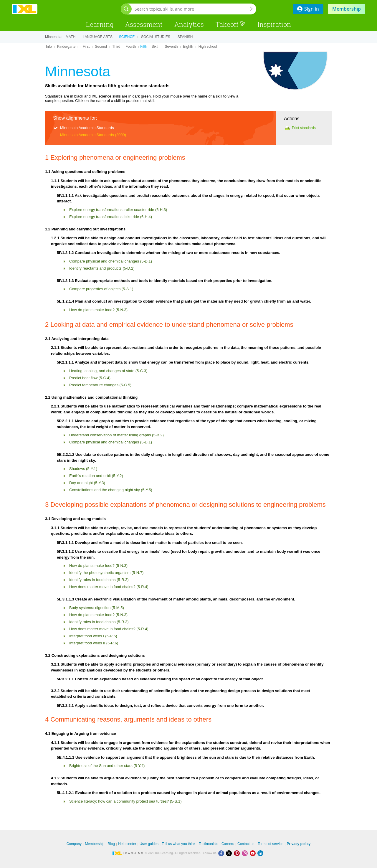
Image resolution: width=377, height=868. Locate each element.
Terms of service (271, 844)
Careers (228, 844)
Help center (127, 844)
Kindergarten (67, 47)
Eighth (188, 47)
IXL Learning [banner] (25, 9)
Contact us (246, 844)
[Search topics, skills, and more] (190, 9)
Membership (347, 9)
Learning (100, 24)
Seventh (171, 47)
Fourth (131, 47)
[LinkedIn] (261, 853)
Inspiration (274, 24)
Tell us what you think (178, 844)
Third (116, 47)
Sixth (156, 47)
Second (101, 47)
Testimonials (209, 844)
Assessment (144, 24)
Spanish (185, 37)
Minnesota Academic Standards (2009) (93, 135)
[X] (230, 853)
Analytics (189, 24)
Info (49, 47)
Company (74, 844)
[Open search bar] (126, 9)
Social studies (156, 37)
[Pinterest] (238, 853)
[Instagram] (246, 853)
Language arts (98, 37)
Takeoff (231, 24)
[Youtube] (254, 853)
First (86, 47)
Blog (111, 844)
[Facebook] (222, 853)
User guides (149, 844)
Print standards (304, 128)
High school (208, 47)
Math (71, 37)
